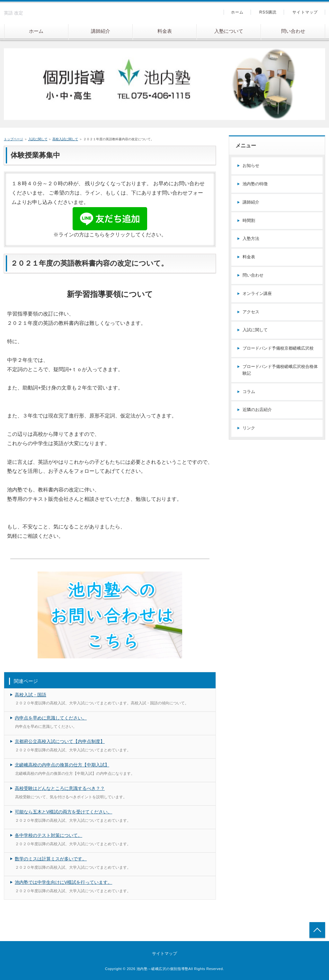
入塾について (229, 31)
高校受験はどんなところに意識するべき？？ (60, 788)
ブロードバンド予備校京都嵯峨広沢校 (278, 348)
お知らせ (251, 165)
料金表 (165, 31)
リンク (249, 428)
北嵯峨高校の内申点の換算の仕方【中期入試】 (62, 765)
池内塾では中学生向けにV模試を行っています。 (63, 882)
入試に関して (38, 139)
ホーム (36, 31)
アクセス (251, 312)
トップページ (13, 139)
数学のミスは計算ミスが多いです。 (51, 859)
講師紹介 (101, 31)
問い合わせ (293, 31)
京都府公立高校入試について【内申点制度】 (60, 741)
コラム (249, 392)
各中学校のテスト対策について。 (49, 835)
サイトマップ (305, 12)
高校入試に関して (65, 139)
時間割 (249, 220)
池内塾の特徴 (255, 184)
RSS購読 (268, 12)
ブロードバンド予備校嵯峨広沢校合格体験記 (280, 370)
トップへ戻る (317, 930)
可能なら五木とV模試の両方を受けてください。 (63, 812)
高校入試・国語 (31, 695)
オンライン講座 (257, 293)
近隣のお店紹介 (257, 410)
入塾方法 (251, 238)
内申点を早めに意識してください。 (51, 718)
